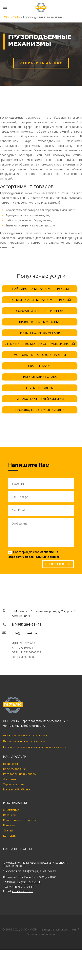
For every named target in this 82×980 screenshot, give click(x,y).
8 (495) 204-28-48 (27, 625)
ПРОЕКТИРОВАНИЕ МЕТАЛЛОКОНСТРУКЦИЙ (40, 300)
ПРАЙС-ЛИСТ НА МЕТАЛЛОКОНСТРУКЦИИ (40, 289)
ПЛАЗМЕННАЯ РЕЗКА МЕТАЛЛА (40, 333)
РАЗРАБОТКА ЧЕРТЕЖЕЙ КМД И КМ (40, 399)
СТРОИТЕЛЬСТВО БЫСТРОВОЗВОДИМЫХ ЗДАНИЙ (40, 344)
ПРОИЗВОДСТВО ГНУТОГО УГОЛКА (40, 410)
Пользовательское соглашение (24, 741)
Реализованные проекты (20, 820)
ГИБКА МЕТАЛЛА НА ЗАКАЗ (40, 377)
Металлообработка (17, 789)
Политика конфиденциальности (25, 735)
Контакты (10, 836)
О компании (11, 810)
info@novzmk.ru (24, 633)
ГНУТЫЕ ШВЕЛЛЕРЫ (40, 388)
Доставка (9, 779)
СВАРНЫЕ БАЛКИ (40, 366)
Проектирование (14, 769)
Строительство (13, 784)
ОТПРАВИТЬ (58, 564)
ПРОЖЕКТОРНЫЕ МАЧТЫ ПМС (40, 322)
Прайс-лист (11, 764)
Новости (9, 825)
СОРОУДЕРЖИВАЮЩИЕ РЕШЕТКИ (40, 311)
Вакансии (9, 815)
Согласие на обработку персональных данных (35, 747)
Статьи (8, 830)
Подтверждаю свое (34, 554)
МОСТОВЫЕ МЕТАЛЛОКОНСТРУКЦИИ (40, 355)
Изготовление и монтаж (20, 774)
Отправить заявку (41, 63)
